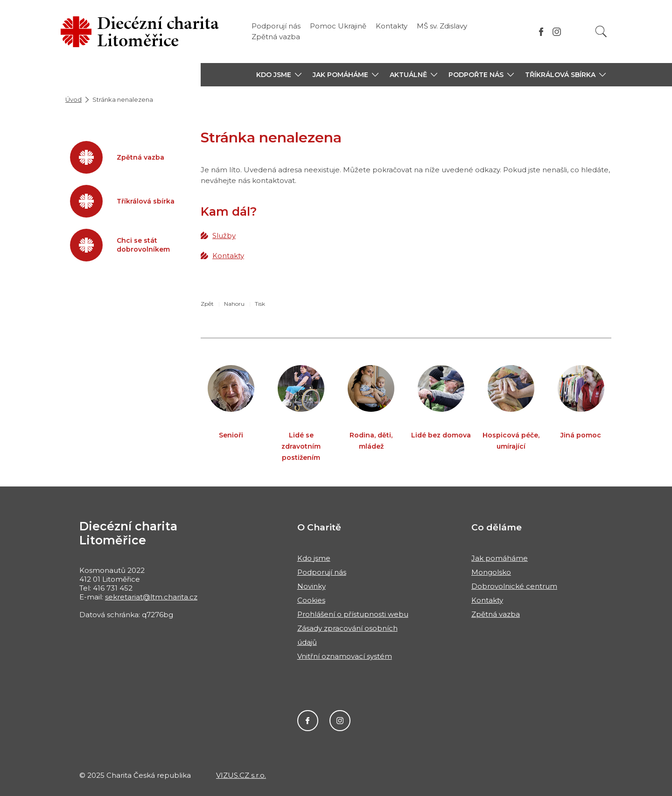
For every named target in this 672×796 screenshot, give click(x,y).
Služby (224, 236)
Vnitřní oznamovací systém (345, 656)
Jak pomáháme (500, 558)
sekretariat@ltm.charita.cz (151, 597)
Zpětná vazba (276, 37)
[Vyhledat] (601, 32)
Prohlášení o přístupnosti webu (353, 614)
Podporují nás (276, 26)
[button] (279, 75)
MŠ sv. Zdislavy (442, 26)
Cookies (311, 600)
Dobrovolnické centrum (514, 586)
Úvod (73, 99)
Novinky (311, 586)
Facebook (308, 721)
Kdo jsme (314, 558)
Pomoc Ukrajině (338, 26)
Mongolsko (491, 572)
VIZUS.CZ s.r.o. (241, 775)
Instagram (340, 721)
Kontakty (392, 26)
